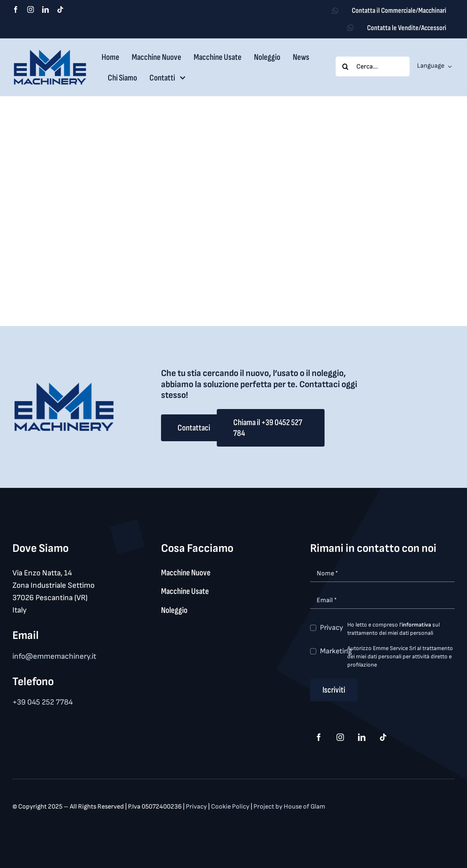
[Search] (346, 66)
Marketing (336, 651)
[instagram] (31, 9)
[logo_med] (50, 53)
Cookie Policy (231, 807)
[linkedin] (45, 9)
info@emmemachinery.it (54, 656)
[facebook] (16, 9)
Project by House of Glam (289, 807)
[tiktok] (60, 9)
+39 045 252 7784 (43, 702)
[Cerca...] (373, 66)
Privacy (332, 628)
